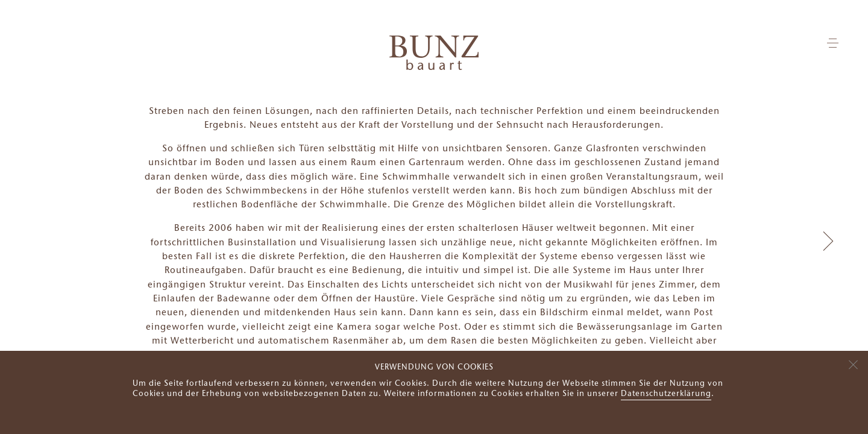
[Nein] (853, 363)
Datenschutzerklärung (666, 394)
